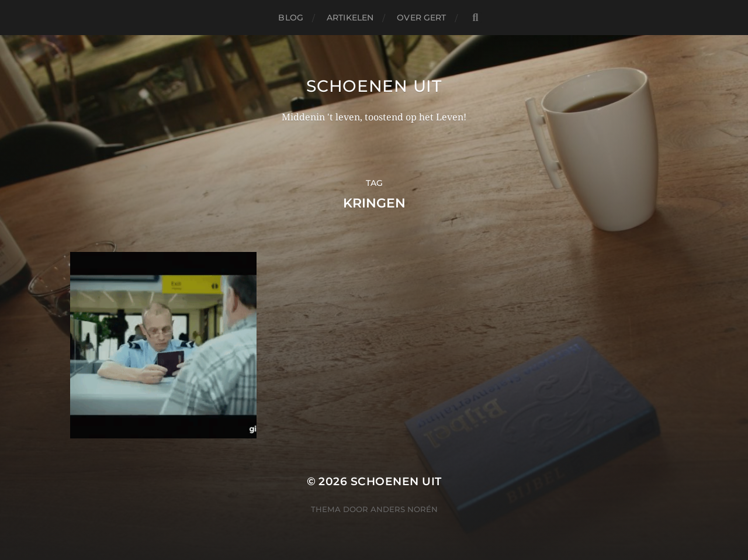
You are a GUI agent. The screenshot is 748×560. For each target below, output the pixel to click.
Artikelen (350, 18)
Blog (291, 18)
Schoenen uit (374, 86)
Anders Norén (404, 509)
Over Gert (421, 18)
